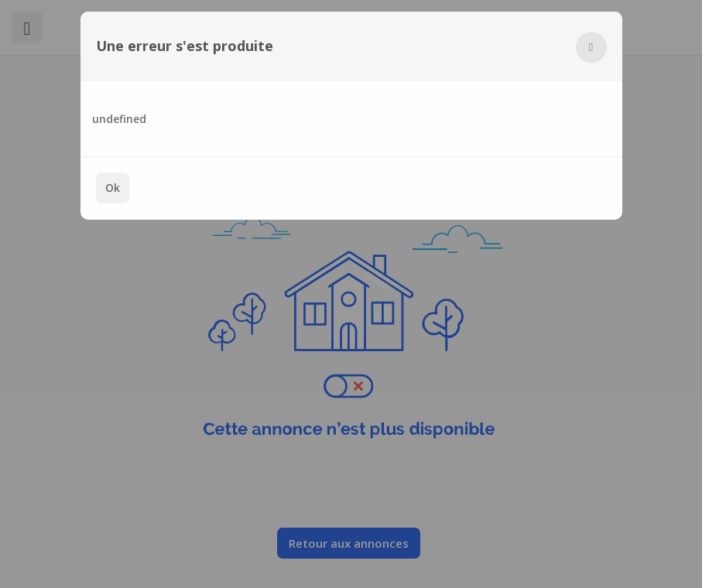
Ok (113, 188)
